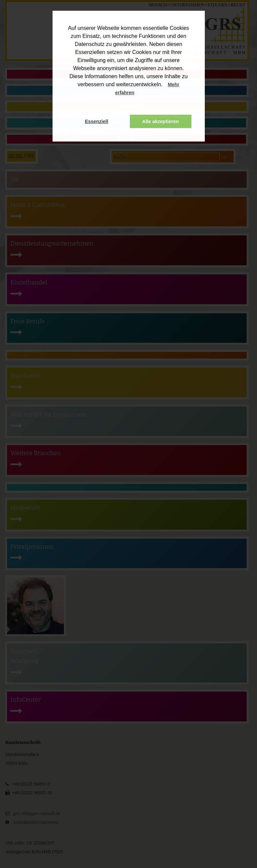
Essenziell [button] (97, 121)
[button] (141, 93)
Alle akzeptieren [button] (161, 121)
